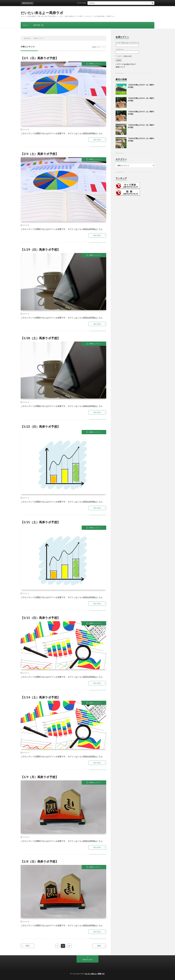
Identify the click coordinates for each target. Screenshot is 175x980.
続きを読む (97, 140)
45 (69, 946)
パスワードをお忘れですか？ (126, 64)
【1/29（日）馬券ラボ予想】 (40, 250)
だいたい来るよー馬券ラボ (42, 13)
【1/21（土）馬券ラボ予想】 (40, 522)
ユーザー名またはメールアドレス (127, 43)
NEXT (99, 946)
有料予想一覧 (38, 25)
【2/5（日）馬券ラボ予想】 (39, 58)
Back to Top (88, 959)
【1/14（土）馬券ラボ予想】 (40, 697)
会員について (120, 67)
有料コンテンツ (95, 64)
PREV (28, 946)
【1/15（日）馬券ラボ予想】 (40, 618)
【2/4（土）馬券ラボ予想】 (39, 154)
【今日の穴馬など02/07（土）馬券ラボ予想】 (95, 3)
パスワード (120, 49)
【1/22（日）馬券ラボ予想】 (40, 426)
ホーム (26, 25)
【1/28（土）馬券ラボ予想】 (40, 338)
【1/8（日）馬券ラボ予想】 (39, 861)
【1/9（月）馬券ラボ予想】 (39, 777)
